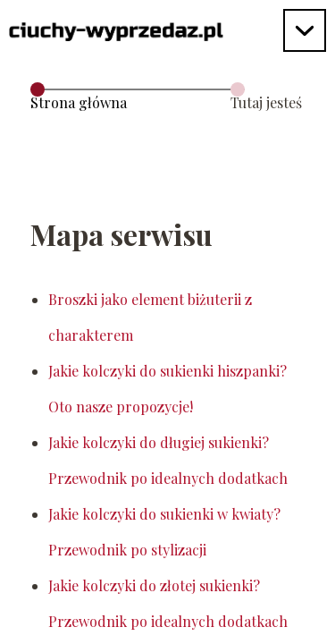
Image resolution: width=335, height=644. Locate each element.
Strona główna (79, 102)
